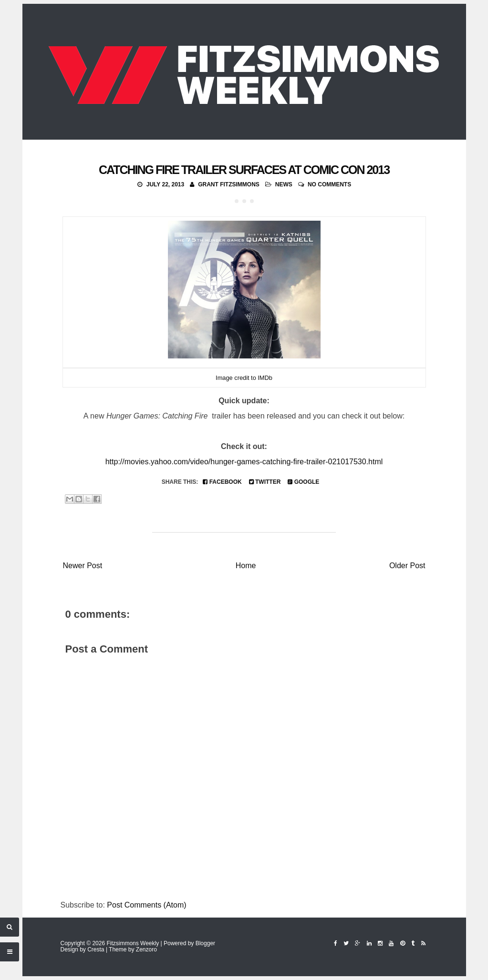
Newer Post (83, 566)
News (284, 184)
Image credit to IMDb (244, 378)
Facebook (222, 482)
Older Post (407, 566)
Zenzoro (146, 949)
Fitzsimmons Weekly (133, 943)
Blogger (205, 943)
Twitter (265, 482)
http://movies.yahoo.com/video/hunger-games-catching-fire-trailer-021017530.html (244, 462)
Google (303, 482)
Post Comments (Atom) (146, 905)
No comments (329, 184)
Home (246, 566)
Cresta (96, 949)
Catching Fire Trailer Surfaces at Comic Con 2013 (244, 170)
